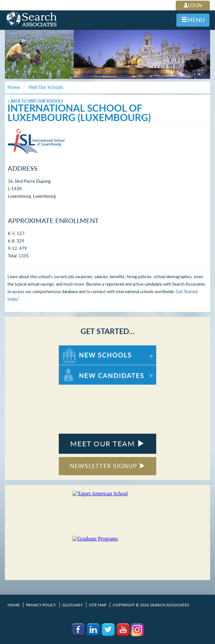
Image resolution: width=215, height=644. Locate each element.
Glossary (72, 605)
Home (13, 605)
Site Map (98, 605)
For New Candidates (79, 368)
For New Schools (76, 348)
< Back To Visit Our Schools (35, 101)
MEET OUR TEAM (107, 444)
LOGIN (193, 5)
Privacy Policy (41, 605)
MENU (193, 20)
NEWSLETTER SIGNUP (108, 466)
